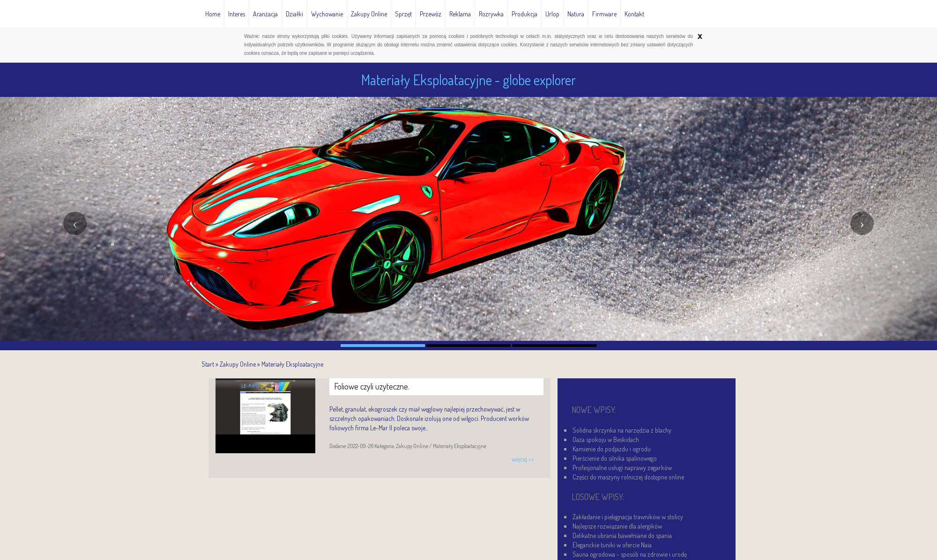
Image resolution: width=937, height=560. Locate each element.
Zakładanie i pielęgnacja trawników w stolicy (628, 517)
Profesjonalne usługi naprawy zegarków (622, 468)
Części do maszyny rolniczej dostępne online (628, 477)
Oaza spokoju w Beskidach (606, 439)
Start (208, 364)
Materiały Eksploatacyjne (292, 364)
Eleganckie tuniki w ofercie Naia (612, 545)
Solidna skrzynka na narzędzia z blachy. (622, 430)
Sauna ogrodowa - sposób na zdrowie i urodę (630, 554)
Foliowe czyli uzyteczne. (372, 386)
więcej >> (523, 459)
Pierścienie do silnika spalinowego (615, 458)
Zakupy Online (238, 364)
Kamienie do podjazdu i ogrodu (612, 449)
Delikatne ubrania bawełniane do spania (622, 535)
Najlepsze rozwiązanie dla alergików (617, 526)
